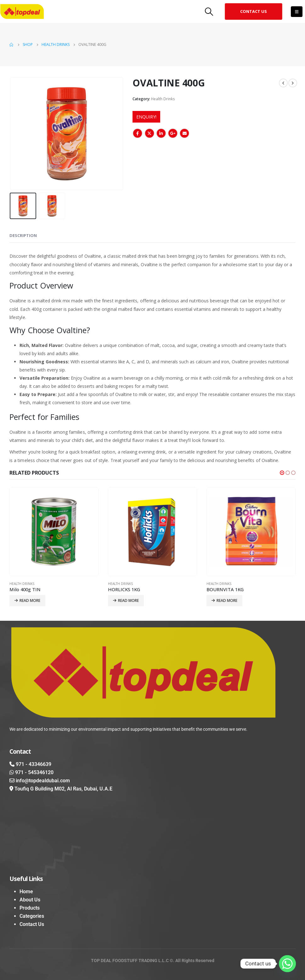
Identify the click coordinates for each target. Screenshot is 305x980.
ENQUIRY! (146, 117)
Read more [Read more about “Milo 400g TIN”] (30, 600)
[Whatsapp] (287, 964)
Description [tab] (23, 235)
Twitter (150, 133)
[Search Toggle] (209, 11)
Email (184, 133)
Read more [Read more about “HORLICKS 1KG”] (128, 600)
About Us (30, 900)
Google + (173, 133)
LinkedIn (161, 133)
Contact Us (32, 924)
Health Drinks (163, 99)
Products (30, 908)
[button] (254, 11)
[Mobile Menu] (297, 12)
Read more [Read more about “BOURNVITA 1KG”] (227, 600)
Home (26, 892)
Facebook (138, 133)
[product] (54, 532)
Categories (32, 916)
